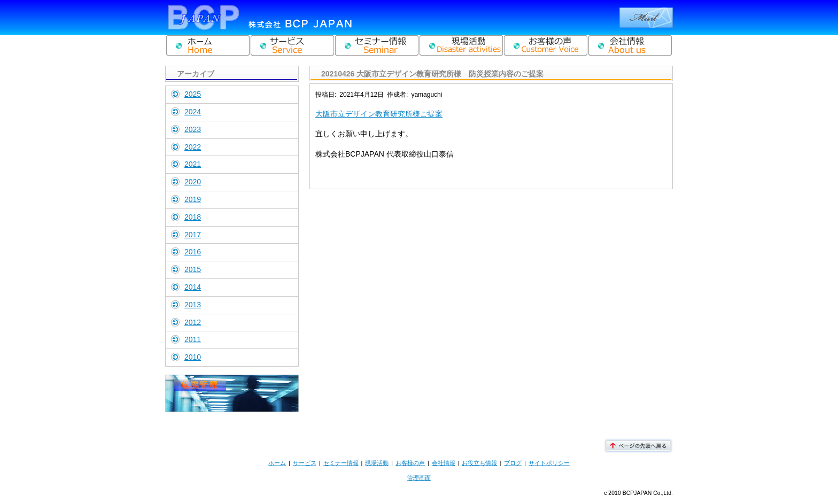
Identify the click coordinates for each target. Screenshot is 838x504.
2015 (193, 269)
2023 (193, 129)
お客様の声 (410, 463)
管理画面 (419, 478)
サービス (305, 463)
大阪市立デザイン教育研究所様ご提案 (379, 114)
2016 (193, 252)
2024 (193, 112)
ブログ (513, 463)
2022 (193, 147)
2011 (193, 339)
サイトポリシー (549, 463)
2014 (193, 287)
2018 (193, 217)
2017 (193, 235)
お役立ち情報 (479, 463)
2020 (193, 182)
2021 (193, 164)
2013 (193, 305)
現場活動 (377, 463)
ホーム (277, 463)
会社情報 (444, 463)
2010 (193, 357)
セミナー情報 (341, 463)
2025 (193, 94)
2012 (193, 322)
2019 (193, 199)
